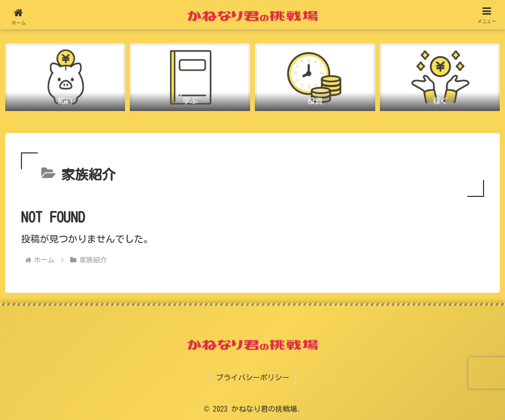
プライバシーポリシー (253, 378)
